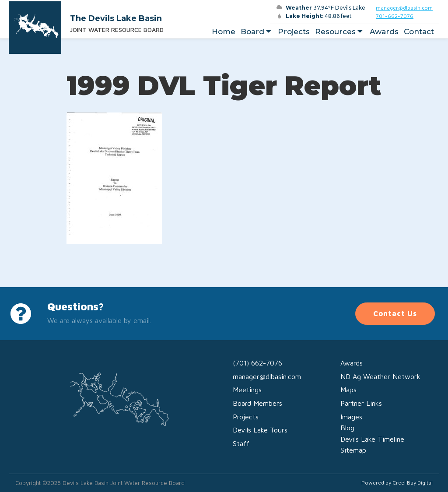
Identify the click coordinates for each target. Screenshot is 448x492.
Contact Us (395, 313)
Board (257, 32)
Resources (340, 32)
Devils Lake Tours (260, 430)
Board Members (257, 403)
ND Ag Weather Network (380, 376)
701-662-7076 (395, 16)
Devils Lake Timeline (372, 439)
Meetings (247, 390)
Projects (294, 32)
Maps (348, 390)
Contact (419, 32)
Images (351, 417)
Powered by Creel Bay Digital (397, 483)
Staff (241, 443)
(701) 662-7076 (257, 363)
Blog (347, 428)
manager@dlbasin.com (404, 8)
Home (224, 32)
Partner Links (361, 403)
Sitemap (353, 450)
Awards (384, 32)
